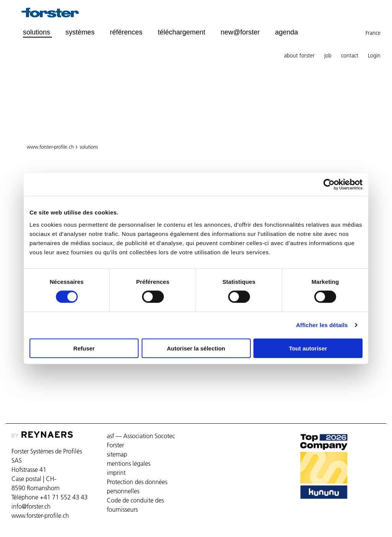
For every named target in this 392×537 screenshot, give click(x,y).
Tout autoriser (308, 348)
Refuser (84, 348)
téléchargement (181, 32)
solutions (89, 147)
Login (374, 56)
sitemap (117, 454)
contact (350, 56)
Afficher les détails (322, 325)
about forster (299, 56)
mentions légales (129, 463)
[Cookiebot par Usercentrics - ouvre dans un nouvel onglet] (329, 185)
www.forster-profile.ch (50, 147)
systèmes (80, 32)
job (328, 56)
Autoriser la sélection (196, 348)
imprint (116, 473)
